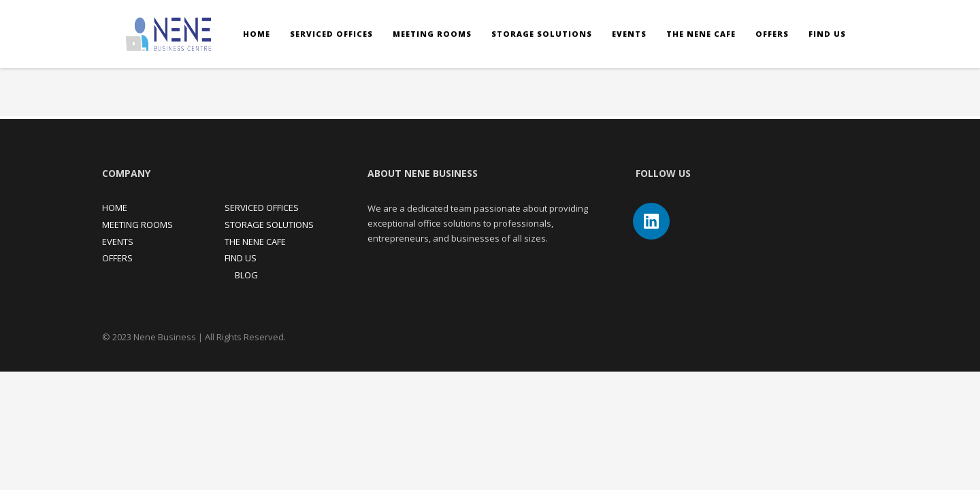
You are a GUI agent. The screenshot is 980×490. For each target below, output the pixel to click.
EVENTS (118, 242)
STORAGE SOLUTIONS (269, 225)
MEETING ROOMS (137, 225)
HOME (115, 208)
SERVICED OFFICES (262, 208)
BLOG (246, 275)
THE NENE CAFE (255, 242)
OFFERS (117, 258)
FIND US (241, 258)
